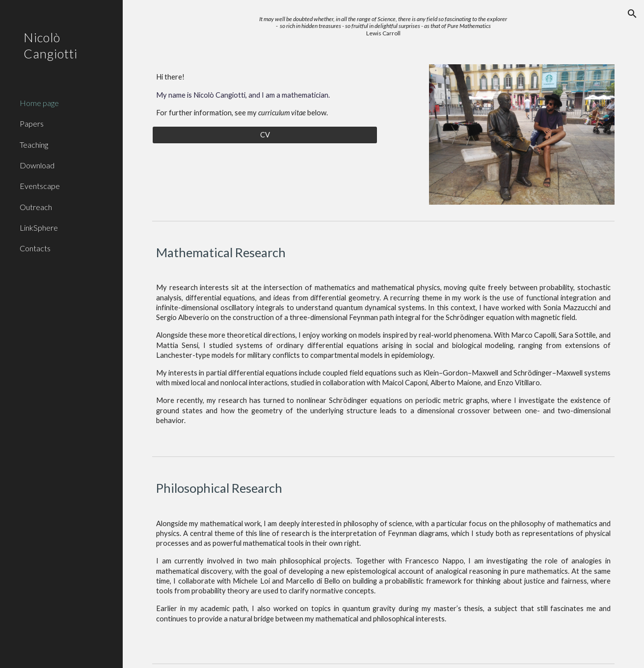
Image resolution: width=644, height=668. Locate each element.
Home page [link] (39, 103)
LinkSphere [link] (39, 227)
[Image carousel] (522, 134)
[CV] (265, 134)
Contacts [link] (35, 248)
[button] (632, 14)
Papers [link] (32, 123)
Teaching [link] (34, 145)
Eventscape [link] (40, 186)
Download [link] (37, 165)
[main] (383, 26)
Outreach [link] (36, 207)
